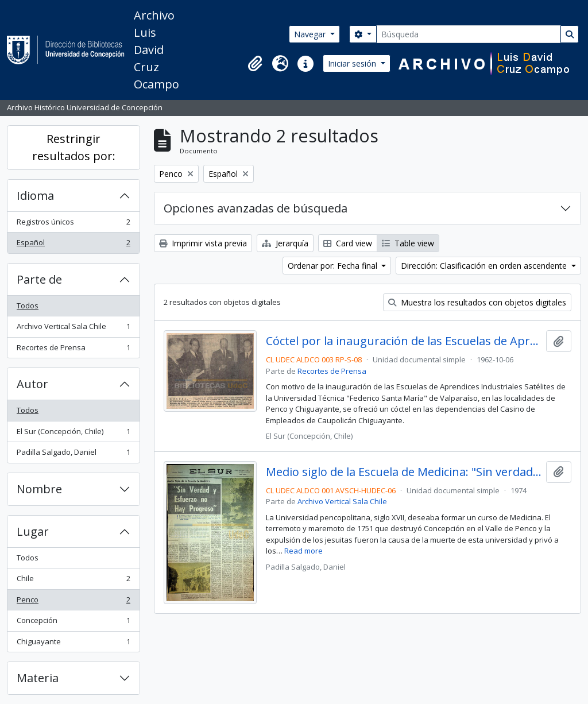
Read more (303, 551)
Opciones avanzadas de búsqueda (256, 208)
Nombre (39, 489)
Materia (38, 678)
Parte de (39, 279)
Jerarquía (285, 243)
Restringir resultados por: (74, 147)
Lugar (33, 531)
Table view (408, 243)
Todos (28, 305)
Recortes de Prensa (73, 350)
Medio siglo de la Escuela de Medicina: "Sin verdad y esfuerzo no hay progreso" (404, 472)
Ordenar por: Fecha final (334, 266)
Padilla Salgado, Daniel (73, 454)
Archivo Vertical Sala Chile (73, 329)
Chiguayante (73, 644)
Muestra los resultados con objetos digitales (477, 302)
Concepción (73, 623)
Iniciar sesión (353, 63)
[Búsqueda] (469, 34)
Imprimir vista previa (203, 243)
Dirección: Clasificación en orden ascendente (485, 266)
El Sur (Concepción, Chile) (73, 434)
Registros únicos (73, 224)
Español (73, 245)
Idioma (35, 196)
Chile (73, 581)
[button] (255, 64)
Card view (348, 243)
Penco (73, 602)
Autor (32, 384)
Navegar (311, 34)
